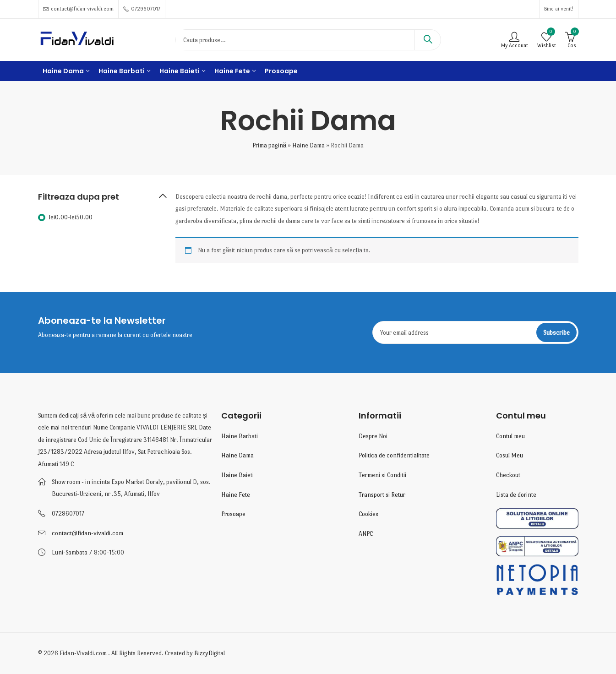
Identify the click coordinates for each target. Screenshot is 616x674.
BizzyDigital (210, 653)
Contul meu (510, 436)
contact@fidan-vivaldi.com (87, 533)
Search (428, 40)
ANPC (366, 534)
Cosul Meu (510, 455)
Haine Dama (308, 145)
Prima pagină (270, 145)
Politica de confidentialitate (394, 455)
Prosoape (233, 514)
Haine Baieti (237, 475)
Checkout (508, 475)
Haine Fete (236, 495)
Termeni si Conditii (382, 475)
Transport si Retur (382, 495)
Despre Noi (373, 436)
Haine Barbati (240, 436)
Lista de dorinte (516, 495)
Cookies (368, 514)
